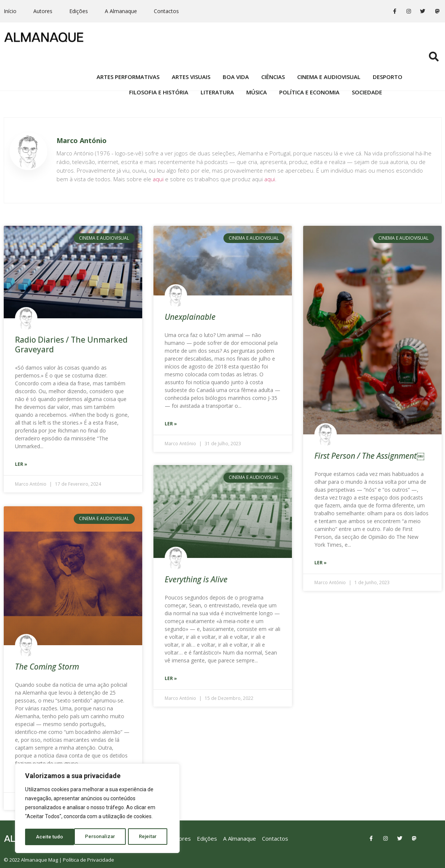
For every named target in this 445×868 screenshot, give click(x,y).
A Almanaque (121, 11)
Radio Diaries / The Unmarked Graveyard (71, 344)
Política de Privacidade (89, 859)
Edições (79, 11)
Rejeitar (100, 837)
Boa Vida (236, 51)
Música (257, 67)
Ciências (273, 51)
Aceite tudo (146, 837)
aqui (158, 179)
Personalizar (51, 837)
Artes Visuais (191, 51)
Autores (43, 11)
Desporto (388, 51)
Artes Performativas (128, 51)
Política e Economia (309, 67)
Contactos (166, 11)
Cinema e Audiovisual (329, 51)
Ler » (21, 464)
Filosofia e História (159, 67)
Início (10, 11)
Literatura (217, 67)
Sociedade (367, 67)
